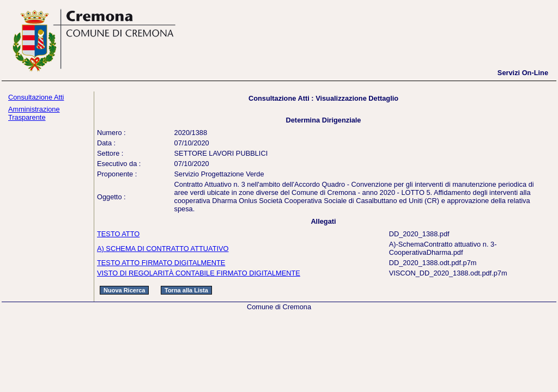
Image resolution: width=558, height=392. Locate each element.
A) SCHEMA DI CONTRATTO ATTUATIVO (163, 249)
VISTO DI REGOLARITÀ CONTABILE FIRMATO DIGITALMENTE (199, 273)
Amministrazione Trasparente (34, 113)
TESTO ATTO (118, 234)
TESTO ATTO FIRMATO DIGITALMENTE (161, 263)
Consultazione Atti (36, 97)
